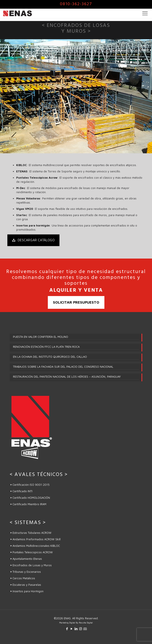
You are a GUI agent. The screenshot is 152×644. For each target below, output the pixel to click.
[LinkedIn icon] (76, 629)
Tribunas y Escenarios (27, 572)
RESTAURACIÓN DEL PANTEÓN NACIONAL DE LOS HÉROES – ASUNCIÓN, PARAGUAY (67, 377)
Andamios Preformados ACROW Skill (37, 539)
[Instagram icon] (81, 629)
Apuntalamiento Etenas (27, 559)
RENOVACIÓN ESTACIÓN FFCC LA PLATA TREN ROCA (46, 347)
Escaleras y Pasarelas (27, 585)
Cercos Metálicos (24, 578)
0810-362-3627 (76, 4)
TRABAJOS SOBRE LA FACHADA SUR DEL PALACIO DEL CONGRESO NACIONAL (63, 367)
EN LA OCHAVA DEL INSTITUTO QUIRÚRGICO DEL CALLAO (50, 357)
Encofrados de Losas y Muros (32, 565)
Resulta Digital (86, 623)
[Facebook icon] (67, 629)
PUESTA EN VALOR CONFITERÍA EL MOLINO (41, 337)
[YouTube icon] (71, 629)
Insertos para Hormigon (28, 591)
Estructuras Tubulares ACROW (32, 533)
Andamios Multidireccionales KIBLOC (36, 546)
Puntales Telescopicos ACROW (33, 552)
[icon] (85, 629)
